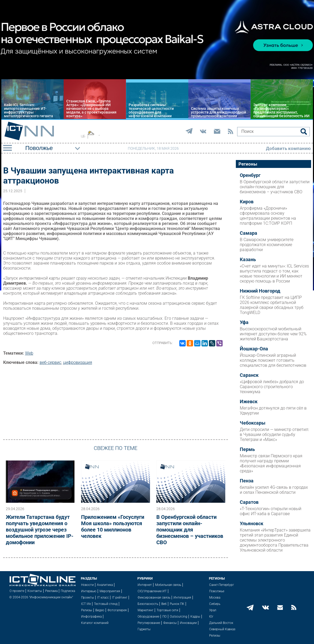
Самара (249, 233)
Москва (215, 598)
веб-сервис (50, 362)
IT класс (103, 598)
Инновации (188, 623)
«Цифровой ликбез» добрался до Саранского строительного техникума (272, 387)
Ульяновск (252, 524)
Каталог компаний (95, 623)
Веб (164, 604)
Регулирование (149, 623)
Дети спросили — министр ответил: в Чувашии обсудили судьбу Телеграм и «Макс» (274, 434)
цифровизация (78, 362)
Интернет (145, 585)
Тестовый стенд (106, 604)
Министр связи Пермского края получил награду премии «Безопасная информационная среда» (271, 463)
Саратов (249, 502)
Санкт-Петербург (222, 585)
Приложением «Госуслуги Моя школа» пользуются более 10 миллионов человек (113, 527)
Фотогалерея (117, 610)
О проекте (17, 591)
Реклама (51, 591)
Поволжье (217, 591)
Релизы (87, 610)
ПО (165, 617)
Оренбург (250, 175)
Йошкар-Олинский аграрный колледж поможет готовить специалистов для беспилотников (273, 360)
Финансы (170, 623)
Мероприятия (110, 591)
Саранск (249, 375)
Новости (87, 585)
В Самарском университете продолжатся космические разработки (267, 245)
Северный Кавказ (222, 629)
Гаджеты (144, 629)
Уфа (244, 322)
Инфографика (91, 617)
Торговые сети (167, 610)
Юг (211, 617)
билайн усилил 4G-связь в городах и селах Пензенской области (274, 490)
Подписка (68, 591)
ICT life (86, 604)
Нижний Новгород (260, 291)
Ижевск (249, 402)
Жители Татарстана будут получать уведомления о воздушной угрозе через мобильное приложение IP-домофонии (40, 530)
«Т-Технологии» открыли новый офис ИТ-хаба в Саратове (271, 511)
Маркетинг (146, 610)
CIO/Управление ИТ (152, 591)
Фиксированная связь (154, 598)
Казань (248, 260)
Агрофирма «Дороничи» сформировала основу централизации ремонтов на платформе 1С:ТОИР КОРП (268, 216)
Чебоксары (253, 423)
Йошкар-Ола (254, 349)
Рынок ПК (177, 604)
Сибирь (215, 604)
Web (29, 353)
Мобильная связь (168, 585)
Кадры (195, 617)
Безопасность (148, 604)
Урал (213, 610)
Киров (247, 202)
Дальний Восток (221, 623)
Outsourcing (179, 617)
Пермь (247, 449)
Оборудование (148, 617)
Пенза (247, 481)
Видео (100, 610)
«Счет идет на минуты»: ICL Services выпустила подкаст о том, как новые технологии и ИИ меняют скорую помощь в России (274, 274)
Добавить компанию (288, 148)
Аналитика (105, 585)
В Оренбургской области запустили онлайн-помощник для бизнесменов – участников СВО (190, 530)
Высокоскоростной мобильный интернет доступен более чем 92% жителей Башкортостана (273, 334)
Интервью (89, 591)
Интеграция (182, 598)
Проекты (88, 598)
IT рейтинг (120, 598)
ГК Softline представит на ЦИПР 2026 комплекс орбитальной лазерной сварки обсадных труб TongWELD (272, 305)
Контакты (35, 591)
